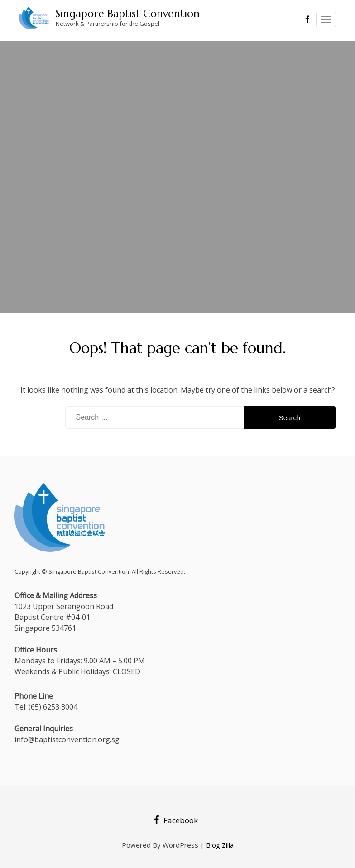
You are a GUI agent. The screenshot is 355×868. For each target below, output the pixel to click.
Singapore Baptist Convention (128, 14)
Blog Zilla (220, 845)
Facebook (176, 820)
